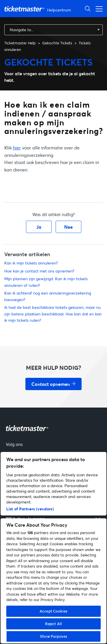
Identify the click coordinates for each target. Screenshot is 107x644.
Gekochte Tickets (57, 43)
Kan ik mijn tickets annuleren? (31, 263)
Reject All (53, 624)
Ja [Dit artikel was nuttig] (39, 227)
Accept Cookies (53, 611)
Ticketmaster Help (20, 43)
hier (17, 148)
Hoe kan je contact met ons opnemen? (39, 271)
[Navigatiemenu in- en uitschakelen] (98, 8)
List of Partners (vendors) (30, 509)
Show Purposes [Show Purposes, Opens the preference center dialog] (53, 636)
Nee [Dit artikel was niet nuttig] (68, 227)
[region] (53, 548)
